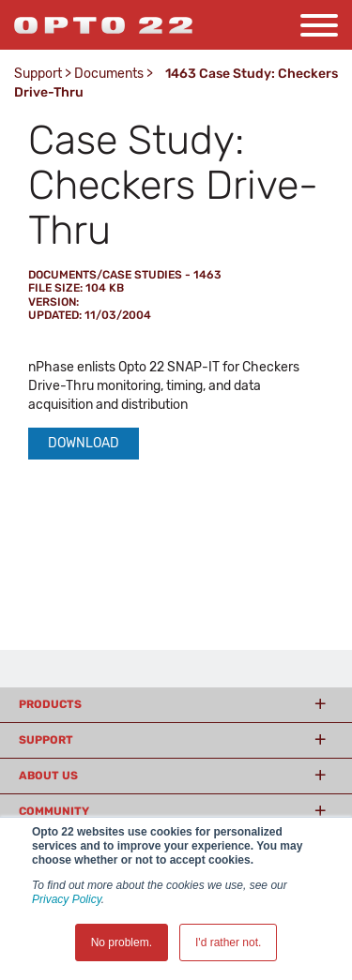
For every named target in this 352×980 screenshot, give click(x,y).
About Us (48, 776)
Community (54, 811)
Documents (109, 74)
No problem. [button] (122, 942)
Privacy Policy (67, 899)
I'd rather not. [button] (228, 942)
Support (38, 74)
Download (84, 443)
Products (50, 704)
